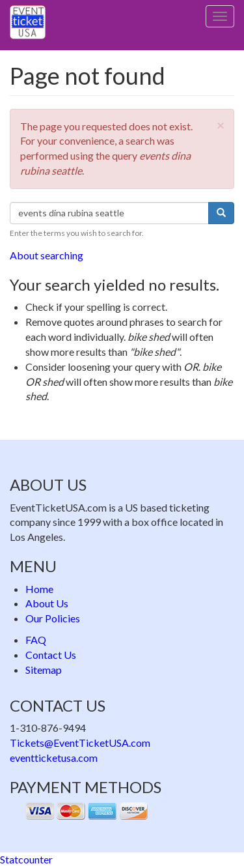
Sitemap (44, 670)
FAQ (36, 640)
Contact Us (51, 655)
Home (39, 589)
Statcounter (26, 859)
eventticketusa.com (54, 758)
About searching (47, 255)
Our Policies (53, 618)
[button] (221, 125)
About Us (47, 603)
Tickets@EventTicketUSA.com (80, 743)
